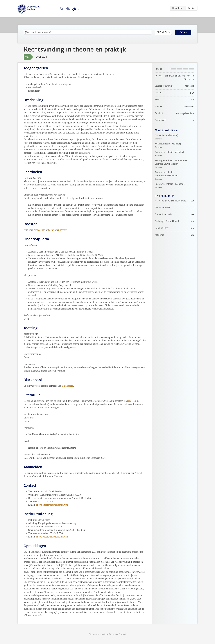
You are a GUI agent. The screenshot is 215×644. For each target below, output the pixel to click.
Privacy (112, 634)
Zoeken (183, 32)
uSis (54, 473)
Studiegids (69, 9)
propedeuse (39, 230)
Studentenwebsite (97, 634)
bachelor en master (57, 230)
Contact (122, 634)
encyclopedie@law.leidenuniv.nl (52, 505)
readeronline (133, 401)
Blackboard (68, 386)
